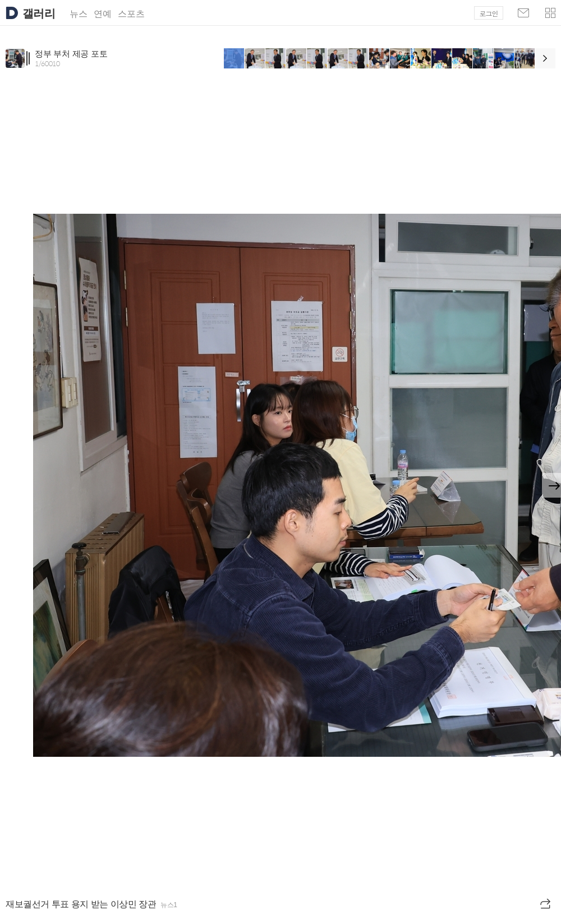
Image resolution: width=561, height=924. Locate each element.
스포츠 (131, 14)
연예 (103, 14)
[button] (550, 13)
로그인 (489, 13)
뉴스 (79, 14)
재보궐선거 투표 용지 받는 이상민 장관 (81, 904)
